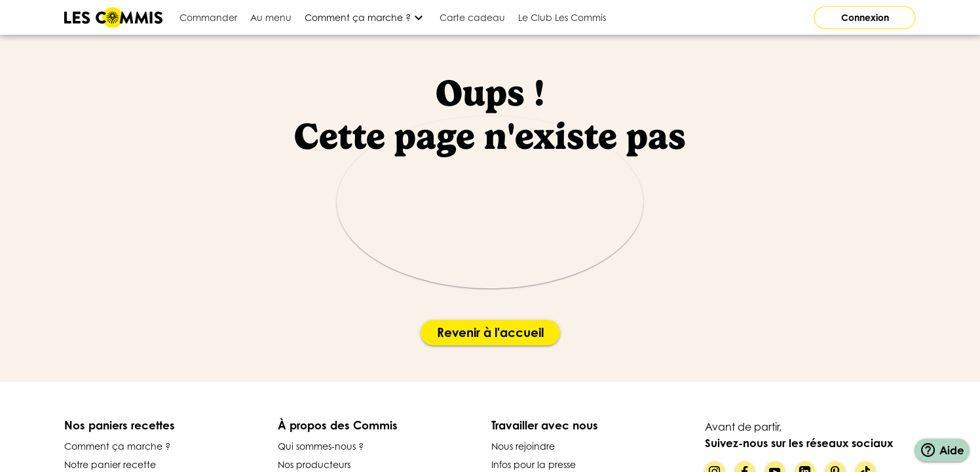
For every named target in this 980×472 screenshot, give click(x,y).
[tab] (208, 17)
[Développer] (366, 17)
